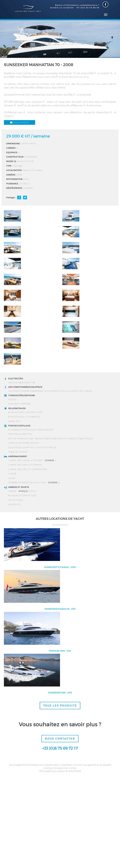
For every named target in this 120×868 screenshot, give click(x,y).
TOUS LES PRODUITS (60, 705)
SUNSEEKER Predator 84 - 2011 (60, 609)
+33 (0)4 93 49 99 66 (88, 8)
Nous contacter (19, 122)
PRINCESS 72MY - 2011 (60, 651)
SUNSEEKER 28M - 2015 (60, 693)
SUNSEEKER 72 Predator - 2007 (60, 567)
